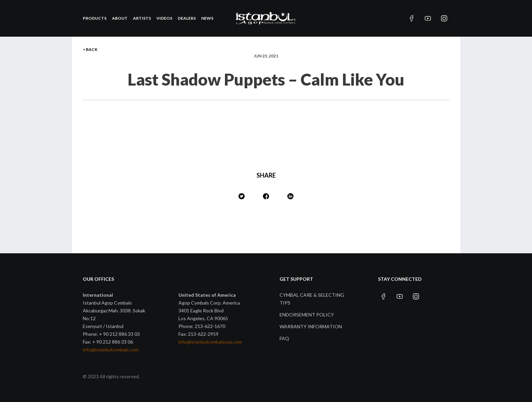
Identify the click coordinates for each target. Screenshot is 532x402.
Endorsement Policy (307, 315)
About (120, 18)
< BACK (90, 49)
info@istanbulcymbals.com (111, 350)
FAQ (284, 338)
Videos (164, 18)
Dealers (187, 18)
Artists (142, 18)
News (207, 18)
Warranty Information (311, 326)
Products (95, 18)
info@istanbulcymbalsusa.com (210, 342)
